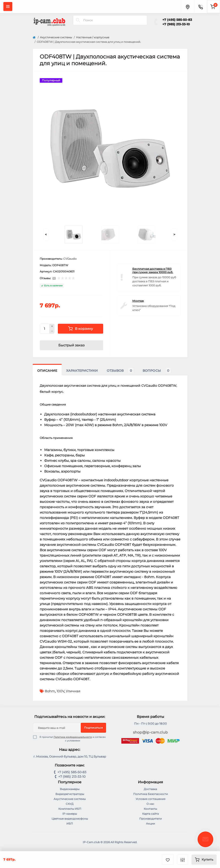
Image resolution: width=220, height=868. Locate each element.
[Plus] (52, 326)
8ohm (50, 691)
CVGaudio (70, 259)
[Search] (78, 20)
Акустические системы (56, 37)
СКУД (70, 804)
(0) (54, 278)
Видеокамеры (70, 789)
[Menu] (8, 6)
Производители (150, 819)
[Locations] (187, 6)
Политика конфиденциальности (73, 737)
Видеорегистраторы (70, 794)
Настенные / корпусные (93, 37)
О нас (150, 804)
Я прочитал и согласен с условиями (72, 739)
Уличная (73, 691)
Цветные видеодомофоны (70, 819)
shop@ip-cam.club (150, 732)
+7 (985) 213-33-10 (176, 24)
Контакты (150, 809)
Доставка (150, 789)
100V (60, 691)
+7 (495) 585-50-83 (177, 20)
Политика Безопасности (150, 794)
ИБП (70, 824)
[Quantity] (45, 329)
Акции (150, 824)
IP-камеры (70, 814)
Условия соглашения (150, 799)
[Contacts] (200, 6)
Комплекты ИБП (70, 809)
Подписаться (93, 728)
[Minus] (52, 331)
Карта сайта (150, 814)
